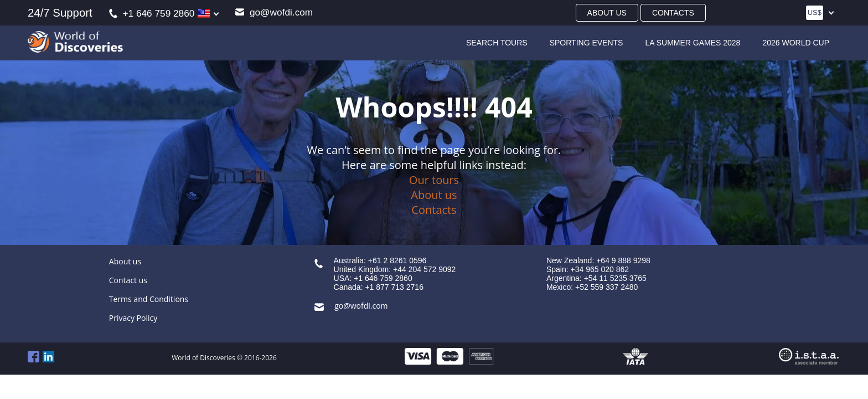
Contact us (128, 280)
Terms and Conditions (149, 299)
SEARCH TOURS (497, 43)
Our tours (434, 180)
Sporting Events (587, 43)
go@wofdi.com (274, 12)
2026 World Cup (796, 43)
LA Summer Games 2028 (693, 43)
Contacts (673, 13)
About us (607, 13)
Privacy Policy (133, 318)
